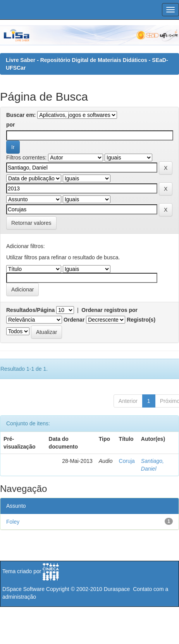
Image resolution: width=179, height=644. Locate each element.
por (11, 125)
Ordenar (74, 320)
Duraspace (117, 589)
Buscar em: (21, 115)
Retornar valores (31, 223)
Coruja (127, 461)
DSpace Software (23, 589)
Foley (13, 522)
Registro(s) (141, 320)
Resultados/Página (30, 310)
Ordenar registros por (109, 310)
